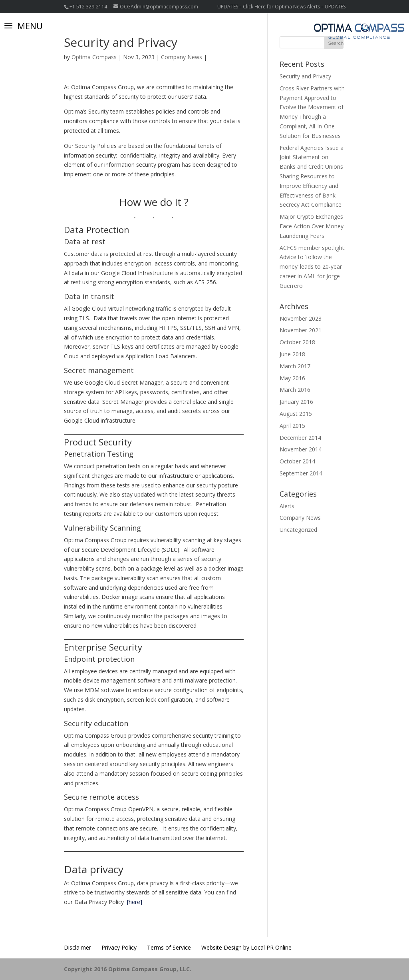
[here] (135, 902)
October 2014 (297, 461)
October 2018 (297, 342)
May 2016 (292, 378)
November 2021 (301, 330)
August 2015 (296, 414)
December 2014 (300, 438)
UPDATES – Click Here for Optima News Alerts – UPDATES (281, 7)
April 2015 (292, 426)
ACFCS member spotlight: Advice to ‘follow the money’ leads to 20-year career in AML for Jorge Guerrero (313, 267)
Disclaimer (77, 947)
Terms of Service (169, 947)
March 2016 (295, 390)
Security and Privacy (305, 76)
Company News (182, 57)
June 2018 (292, 354)
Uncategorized (298, 530)
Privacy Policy (119, 947)
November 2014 (301, 449)
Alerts (287, 506)
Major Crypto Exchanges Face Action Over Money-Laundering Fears (313, 226)
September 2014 (301, 473)
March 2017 (295, 366)
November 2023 (301, 318)
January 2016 (296, 402)
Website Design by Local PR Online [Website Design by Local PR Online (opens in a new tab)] (246, 947)
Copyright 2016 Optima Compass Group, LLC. (128, 969)
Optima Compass (94, 57)
